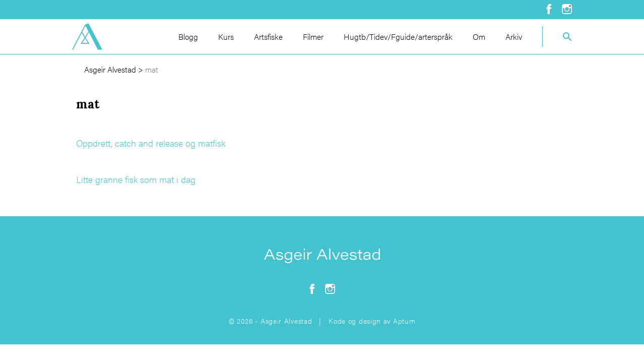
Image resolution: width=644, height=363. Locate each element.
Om (479, 37)
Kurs (226, 37)
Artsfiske (268, 37)
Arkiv (514, 37)
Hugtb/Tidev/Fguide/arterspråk (398, 37)
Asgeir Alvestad (110, 69)
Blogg (188, 37)
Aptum (404, 321)
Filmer (313, 37)
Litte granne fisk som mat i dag (136, 179)
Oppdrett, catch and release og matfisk (151, 143)
